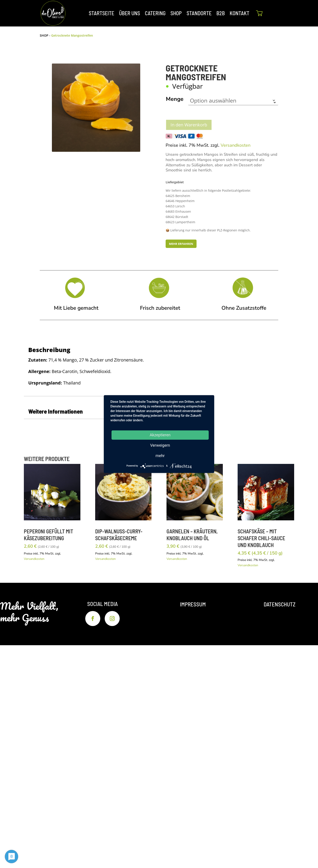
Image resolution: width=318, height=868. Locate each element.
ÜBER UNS (130, 13)
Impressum (193, 604)
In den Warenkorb (189, 125)
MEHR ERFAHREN (181, 244)
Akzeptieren (160, 435)
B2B (221, 13)
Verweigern (160, 445)
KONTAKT (239, 13)
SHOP (176, 13)
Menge (175, 99)
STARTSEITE (101, 13)
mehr (160, 456)
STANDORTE (199, 13)
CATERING (155, 13)
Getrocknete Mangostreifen (72, 35)
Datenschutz (280, 604)
